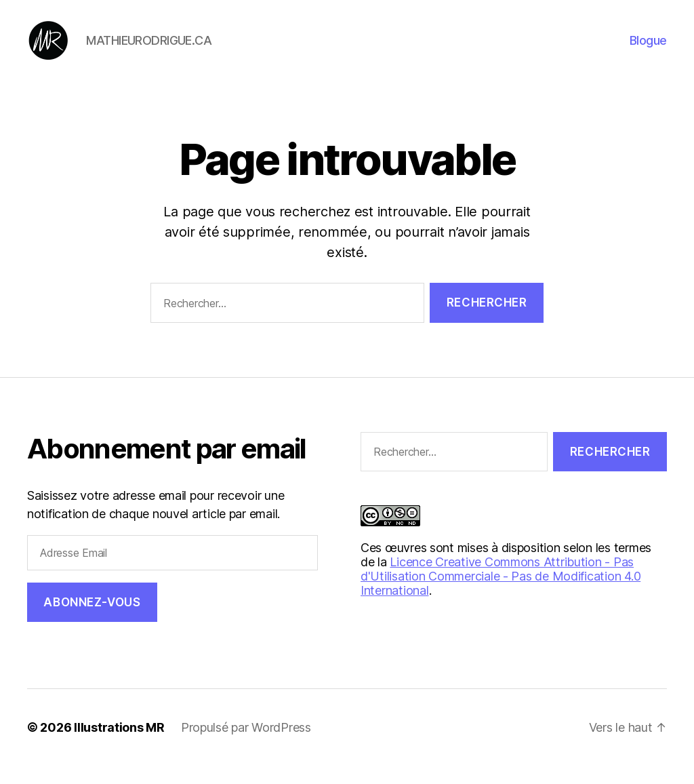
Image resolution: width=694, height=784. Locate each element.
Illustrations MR (119, 746)
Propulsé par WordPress (246, 746)
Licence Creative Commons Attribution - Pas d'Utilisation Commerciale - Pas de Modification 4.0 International (501, 594)
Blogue (648, 49)
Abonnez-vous (92, 620)
